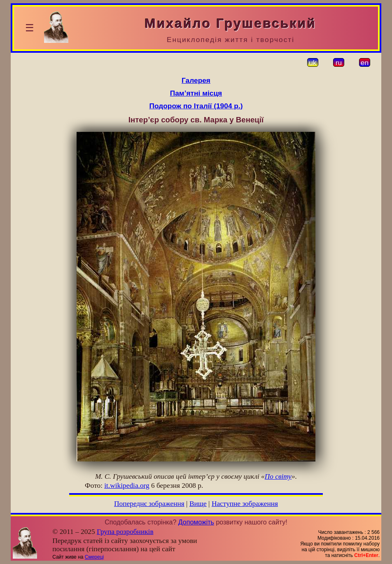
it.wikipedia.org (127, 486)
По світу (278, 476)
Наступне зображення (245, 504)
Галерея (196, 80)
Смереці (94, 557)
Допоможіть (196, 522)
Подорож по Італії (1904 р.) (196, 106)
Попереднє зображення (149, 504)
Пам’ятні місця (196, 93)
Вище (198, 504)
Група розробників (125, 532)
